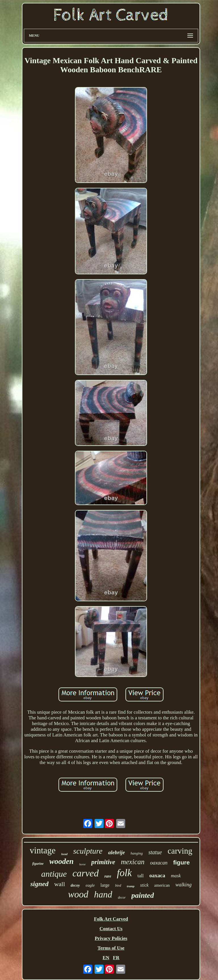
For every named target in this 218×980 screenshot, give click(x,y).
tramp (131, 886)
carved (86, 873)
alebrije (117, 852)
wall (60, 884)
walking (184, 885)
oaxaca (157, 875)
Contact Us (111, 929)
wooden (62, 861)
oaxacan (159, 863)
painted (143, 895)
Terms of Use (111, 948)
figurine (38, 864)
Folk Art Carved (111, 919)
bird (118, 885)
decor (122, 897)
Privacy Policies (111, 938)
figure (181, 862)
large (105, 885)
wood (78, 894)
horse (82, 864)
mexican (133, 862)
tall (141, 876)
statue (155, 852)
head (64, 854)
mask (176, 876)
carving (180, 851)
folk (124, 873)
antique (54, 874)
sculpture (88, 851)
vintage (43, 850)
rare (108, 876)
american (162, 885)
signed (39, 884)
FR (116, 958)
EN (106, 958)
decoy (75, 885)
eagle (90, 885)
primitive (103, 862)
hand (103, 894)
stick (144, 885)
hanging (137, 853)
